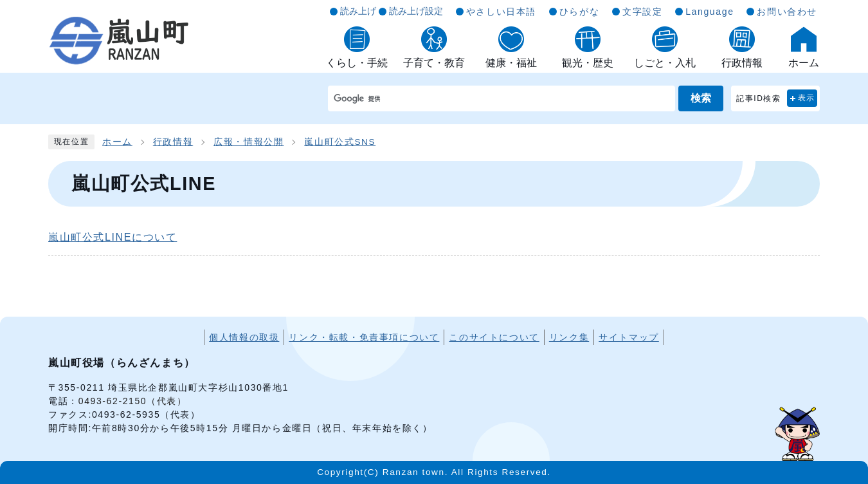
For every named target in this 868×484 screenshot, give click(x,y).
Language (710, 12)
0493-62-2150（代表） (133, 401)
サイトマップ (629, 337)
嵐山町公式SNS (340, 142)
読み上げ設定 (416, 11)
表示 (807, 98)
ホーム (117, 142)
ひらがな (579, 12)
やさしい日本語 (501, 12)
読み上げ (358, 11)
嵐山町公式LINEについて (113, 237)
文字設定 (642, 12)
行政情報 (173, 142)
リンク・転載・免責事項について (364, 337)
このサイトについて (494, 337)
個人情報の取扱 (244, 337)
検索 (701, 98)
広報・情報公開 (249, 142)
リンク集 (569, 337)
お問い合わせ (787, 12)
